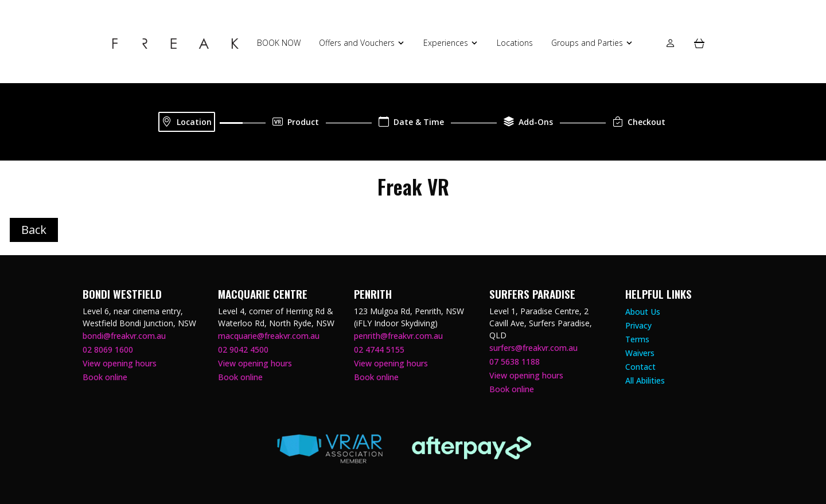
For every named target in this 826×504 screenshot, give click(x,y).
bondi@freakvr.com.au (124, 336)
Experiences (446, 43)
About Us (643, 312)
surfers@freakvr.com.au (533, 348)
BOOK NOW (279, 43)
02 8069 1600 (108, 349)
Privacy (638, 325)
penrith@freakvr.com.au (398, 336)
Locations (515, 43)
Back (34, 230)
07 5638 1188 (515, 362)
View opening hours (120, 363)
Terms (637, 339)
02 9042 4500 (243, 349)
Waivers (640, 353)
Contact (640, 367)
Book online (105, 377)
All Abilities (645, 380)
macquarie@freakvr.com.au (269, 336)
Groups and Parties (587, 43)
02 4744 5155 (379, 349)
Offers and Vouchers (357, 43)
